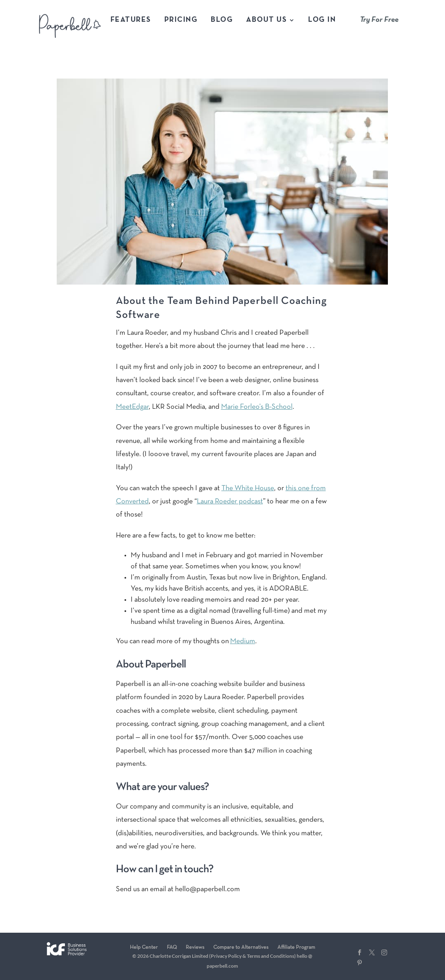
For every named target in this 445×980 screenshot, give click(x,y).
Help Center (144, 948)
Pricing (181, 20)
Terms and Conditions (271, 956)
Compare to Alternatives (241, 948)
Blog (222, 20)
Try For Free (379, 20)
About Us (266, 20)
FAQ (172, 948)
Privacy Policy (226, 956)
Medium (243, 641)
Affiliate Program (296, 948)
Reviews (195, 948)
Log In (322, 20)
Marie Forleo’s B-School (257, 407)
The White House (248, 488)
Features (131, 20)
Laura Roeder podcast (230, 502)
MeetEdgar (132, 407)
